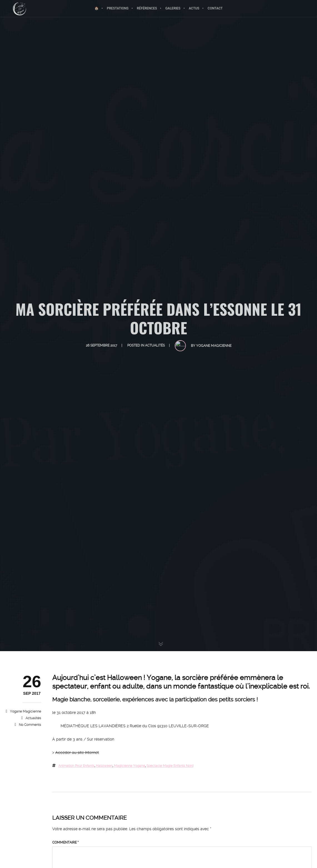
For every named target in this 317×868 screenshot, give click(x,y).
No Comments (30, 725)
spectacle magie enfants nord (170, 766)
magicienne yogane (129, 766)
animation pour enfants (76, 766)
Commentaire (65, 842)
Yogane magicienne (26, 711)
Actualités (33, 718)
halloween (104, 766)
